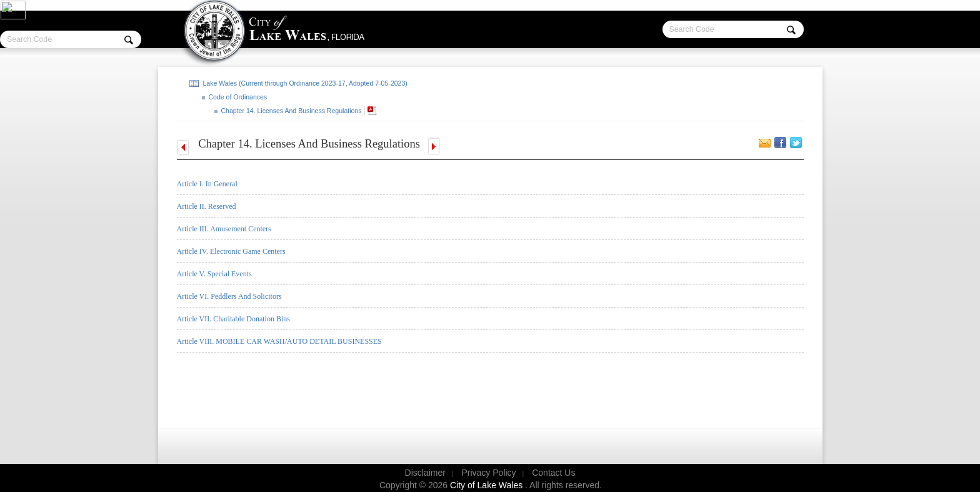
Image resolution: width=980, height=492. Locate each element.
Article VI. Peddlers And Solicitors (229, 296)
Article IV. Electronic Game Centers (231, 251)
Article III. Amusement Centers (224, 229)
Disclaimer (425, 473)
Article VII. (233, 319)
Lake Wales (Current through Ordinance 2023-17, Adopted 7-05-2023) (304, 83)
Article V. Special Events (214, 274)
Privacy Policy (488, 473)
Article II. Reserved (207, 206)
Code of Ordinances (237, 97)
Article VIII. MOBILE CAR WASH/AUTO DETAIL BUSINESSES (279, 341)
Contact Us (553, 473)
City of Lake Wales (487, 485)
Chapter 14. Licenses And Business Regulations (291, 111)
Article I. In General (207, 184)
